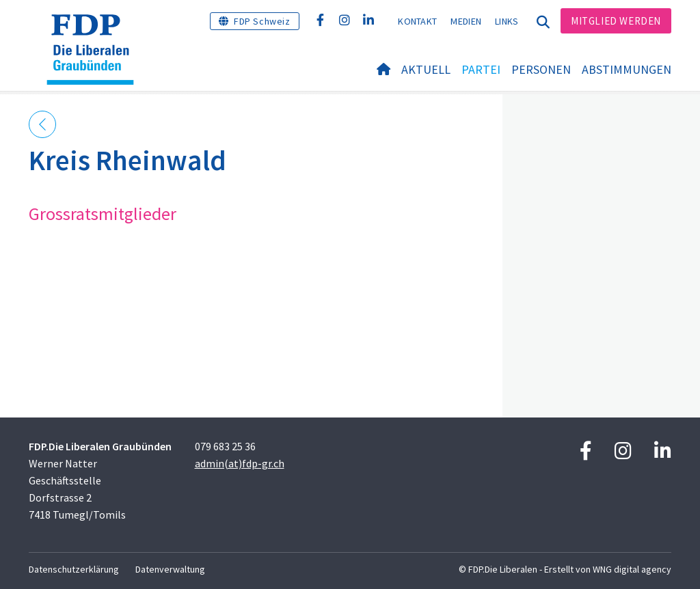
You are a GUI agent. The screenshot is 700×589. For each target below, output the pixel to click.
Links (507, 21)
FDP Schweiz (262, 21)
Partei (481, 69)
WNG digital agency (632, 569)
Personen (541, 69)
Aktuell (426, 69)
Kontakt (417, 21)
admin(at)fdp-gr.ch (240, 463)
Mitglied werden (616, 21)
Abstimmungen (627, 69)
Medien (466, 21)
